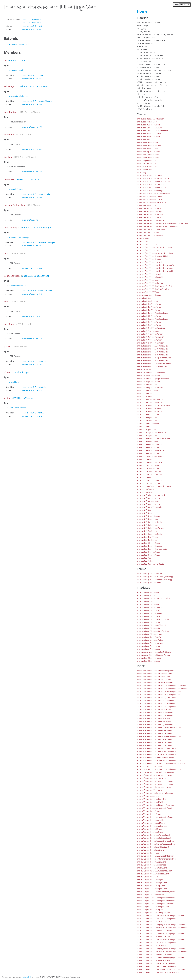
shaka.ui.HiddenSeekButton (150, 412)
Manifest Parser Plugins (149, 73)
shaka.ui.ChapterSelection (150, 388)
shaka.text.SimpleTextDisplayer (153, 319)
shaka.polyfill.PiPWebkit (149, 274)
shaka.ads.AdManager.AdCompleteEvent (155, 683)
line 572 (38, 316)
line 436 (38, 79)
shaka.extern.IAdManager (33, 86)
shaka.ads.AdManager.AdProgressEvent (155, 725)
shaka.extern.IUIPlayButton (150, 622)
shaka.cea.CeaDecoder (147, 149)
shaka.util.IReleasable (148, 661)
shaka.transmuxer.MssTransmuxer (153, 361)
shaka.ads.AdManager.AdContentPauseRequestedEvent (162, 686)
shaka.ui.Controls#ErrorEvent (151, 946)
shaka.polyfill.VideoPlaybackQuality (155, 286)
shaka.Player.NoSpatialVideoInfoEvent (156, 856)
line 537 (38, 29)
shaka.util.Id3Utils (147, 531)
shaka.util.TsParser (147, 561)
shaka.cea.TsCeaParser (148, 155)
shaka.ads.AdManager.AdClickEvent (154, 677)
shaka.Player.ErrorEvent (149, 814)
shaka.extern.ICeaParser (149, 610)
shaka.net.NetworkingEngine (150, 220)
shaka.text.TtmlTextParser (150, 334)
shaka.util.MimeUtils (147, 537)
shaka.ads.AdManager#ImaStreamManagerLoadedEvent (161, 763)
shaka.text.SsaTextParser (149, 325)
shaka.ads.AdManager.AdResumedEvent (155, 731)
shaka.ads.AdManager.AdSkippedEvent (155, 734)
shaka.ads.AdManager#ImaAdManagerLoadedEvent (159, 760)
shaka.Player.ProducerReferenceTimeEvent (157, 859)
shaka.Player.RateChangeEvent (151, 862)
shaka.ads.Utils (145, 140)
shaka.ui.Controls (28, 180)
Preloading (142, 46)
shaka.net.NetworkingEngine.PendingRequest (158, 226)
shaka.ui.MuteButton (147, 421)
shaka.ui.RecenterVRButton (150, 445)
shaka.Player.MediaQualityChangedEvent (156, 841)
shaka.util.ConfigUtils (148, 504)
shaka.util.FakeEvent (147, 525)
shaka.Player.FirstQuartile (150, 820)
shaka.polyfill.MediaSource (150, 259)
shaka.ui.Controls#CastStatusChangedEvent (158, 943)
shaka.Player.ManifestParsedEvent (154, 835)
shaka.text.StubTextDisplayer (151, 328)
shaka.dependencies (146, 161)
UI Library (142, 49)
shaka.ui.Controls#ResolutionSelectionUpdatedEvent (162, 952)
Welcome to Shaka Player (149, 23)
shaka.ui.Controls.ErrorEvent (151, 922)
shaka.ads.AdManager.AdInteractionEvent (157, 704)
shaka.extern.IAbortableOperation (154, 598)
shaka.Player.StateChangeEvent (152, 883)
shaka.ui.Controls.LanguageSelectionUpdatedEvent (161, 925)
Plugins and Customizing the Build (154, 70)
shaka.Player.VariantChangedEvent (154, 913)
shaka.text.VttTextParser (149, 340)
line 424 (38, 416)
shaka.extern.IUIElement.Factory (153, 619)
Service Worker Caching (148, 79)
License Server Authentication (152, 41)
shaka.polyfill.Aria (147, 244)
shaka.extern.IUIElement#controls (36, 194)
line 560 (38, 339)
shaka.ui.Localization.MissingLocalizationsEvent (161, 969)
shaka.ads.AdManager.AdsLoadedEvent (155, 739)
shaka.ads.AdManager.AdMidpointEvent (155, 716)
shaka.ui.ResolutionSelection (151, 450)
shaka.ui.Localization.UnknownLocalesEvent (158, 972)
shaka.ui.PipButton (146, 430)
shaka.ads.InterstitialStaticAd (153, 131)
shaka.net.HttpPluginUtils (150, 215)
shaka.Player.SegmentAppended (151, 865)
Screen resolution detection (151, 58)
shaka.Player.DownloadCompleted (153, 799)
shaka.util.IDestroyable (149, 658)
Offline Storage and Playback (151, 82)
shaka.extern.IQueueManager (150, 613)
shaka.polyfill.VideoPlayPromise (153, 289)
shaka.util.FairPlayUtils (149, 522)
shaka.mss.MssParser (147, 206)
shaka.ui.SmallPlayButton (149, 474)
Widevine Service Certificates (152, 85)
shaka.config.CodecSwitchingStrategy (155, 577)
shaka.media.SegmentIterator (151, 200)
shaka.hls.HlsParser (147, 167)
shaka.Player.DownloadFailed (151, 802)
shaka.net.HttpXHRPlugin (149, 217)
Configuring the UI (146, 52)
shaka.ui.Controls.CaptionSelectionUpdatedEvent (161, 916)
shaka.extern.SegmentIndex (150, 640)
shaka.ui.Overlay (145, 427)
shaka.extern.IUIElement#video (35, 413)
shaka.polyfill (144, 241)
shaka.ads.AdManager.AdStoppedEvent (155, 745)
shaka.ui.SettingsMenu (31, 19)
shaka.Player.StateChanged (150, 880)
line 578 (38, 127)
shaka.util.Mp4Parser (147, 540)
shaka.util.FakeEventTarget (150, 528)
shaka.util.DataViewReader (150, 507)
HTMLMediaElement (23, 398)
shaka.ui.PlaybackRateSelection (153, 433)
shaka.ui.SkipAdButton (148, 468)
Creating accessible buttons (151, 64)
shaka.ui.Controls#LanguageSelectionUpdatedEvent (161, 949)
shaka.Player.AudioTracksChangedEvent (156, 784)
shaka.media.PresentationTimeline (154, 194)
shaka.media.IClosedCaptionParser (154, 655)
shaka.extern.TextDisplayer (150, 643)
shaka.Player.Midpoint (148, 853)
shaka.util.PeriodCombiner (150, 546)
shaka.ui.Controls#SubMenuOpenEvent (155, 955)
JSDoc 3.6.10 (27, 977)
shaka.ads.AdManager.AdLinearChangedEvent (158, 707)
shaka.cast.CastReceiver (149, 146)
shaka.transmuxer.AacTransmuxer (153, 346)
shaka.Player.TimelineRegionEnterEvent (156, 901)
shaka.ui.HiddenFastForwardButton (154, 406)
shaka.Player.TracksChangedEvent (153, 907)
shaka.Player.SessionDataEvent (152, 868)
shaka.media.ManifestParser (150, 185)
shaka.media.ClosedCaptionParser (153, 179)
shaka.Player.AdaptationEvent (151, 778)
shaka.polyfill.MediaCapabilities (154, 256)
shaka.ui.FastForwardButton (150, 400)
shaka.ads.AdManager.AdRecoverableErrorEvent (159, 728)
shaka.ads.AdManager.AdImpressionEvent (156, 701)
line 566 (38, 220)
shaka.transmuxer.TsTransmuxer (152, 367)
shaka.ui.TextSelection (148, 483)
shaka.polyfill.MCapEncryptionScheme (155, 253)
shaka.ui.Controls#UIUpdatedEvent (154, 961)
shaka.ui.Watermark (146, 492)
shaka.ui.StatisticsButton (150, 480)
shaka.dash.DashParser (148, 158)
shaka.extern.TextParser (149, 646)
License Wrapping (145, 43)
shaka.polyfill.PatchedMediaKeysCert (155, 268)
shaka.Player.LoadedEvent (149, 829)
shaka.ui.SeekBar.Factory (149, 462)
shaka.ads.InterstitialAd (149, 128)
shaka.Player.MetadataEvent (150, 850)
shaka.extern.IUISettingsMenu (151, 634)
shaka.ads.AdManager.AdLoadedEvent (154, 710)
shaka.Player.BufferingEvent (151, 790)
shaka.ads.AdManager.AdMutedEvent (154, 719)
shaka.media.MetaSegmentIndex (151, 188)
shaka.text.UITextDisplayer (150, 337)
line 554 (38, 268)
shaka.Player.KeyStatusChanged (152, 826)
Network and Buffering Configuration (155, 35)
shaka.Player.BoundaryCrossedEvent (154, 787)
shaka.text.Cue (144, 298)
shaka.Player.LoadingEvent (150, 832)
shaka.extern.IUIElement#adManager (37, 101)
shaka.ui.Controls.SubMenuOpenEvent (155, 931)
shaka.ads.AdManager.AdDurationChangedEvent (159, 695)
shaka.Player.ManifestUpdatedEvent (154, 838)
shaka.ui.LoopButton (147, 418)
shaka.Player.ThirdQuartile (150, 895)
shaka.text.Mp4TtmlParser (149, 307)
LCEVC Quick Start (146, 109)
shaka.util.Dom (144, 510)
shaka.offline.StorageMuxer (150, 235)
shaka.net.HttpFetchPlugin (150, 212)
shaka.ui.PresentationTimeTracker (154, 439)
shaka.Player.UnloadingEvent (151, 910)
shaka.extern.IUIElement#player (35, 387)
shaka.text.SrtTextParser (149, 322)
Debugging (142, 29)
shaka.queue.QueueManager (149, 295)
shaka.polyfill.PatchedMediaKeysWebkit (156, 271)
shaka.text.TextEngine (148, 331)
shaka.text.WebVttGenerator (150, 343)
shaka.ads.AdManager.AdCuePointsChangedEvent (159, 692)
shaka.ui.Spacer (145, 477)
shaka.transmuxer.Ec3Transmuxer (153, 352)
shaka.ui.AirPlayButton (148, 376)
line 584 (38, 149)
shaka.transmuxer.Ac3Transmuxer (153, 349)
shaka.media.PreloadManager (150, 191)
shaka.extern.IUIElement (32, 26)
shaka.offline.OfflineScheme (151, 229)
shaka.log (142, 173)
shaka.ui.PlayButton (147, 436)
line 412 (38, 294)
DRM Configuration (146, 38)
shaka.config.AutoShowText (150, 574)
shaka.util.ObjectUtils (148, 543)
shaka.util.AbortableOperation (152, 495)
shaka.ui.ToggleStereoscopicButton (154, 486)
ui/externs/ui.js (28, 29)
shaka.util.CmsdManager (148, 501)
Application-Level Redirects (151, 91)
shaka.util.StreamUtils (148, 552)
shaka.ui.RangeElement (148, 442)
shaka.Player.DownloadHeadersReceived (156, 805)
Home (142, 11)
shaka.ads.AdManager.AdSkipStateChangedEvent (159, 736)
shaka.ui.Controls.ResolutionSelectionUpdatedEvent (162, 928)
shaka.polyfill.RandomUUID (150, 277)
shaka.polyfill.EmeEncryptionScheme (155, 247)
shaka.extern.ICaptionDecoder (151, 607)
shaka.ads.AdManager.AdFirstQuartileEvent (158, 698)
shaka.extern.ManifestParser (151, 637)
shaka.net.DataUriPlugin (149, 209)
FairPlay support (145, 88)
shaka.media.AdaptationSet (150, 176)
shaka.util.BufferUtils (148, 498)
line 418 (38, 390)
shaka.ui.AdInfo (145, 370)
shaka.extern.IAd (20, 61)
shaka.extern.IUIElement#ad (33, 75)
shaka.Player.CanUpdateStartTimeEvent (156, 793)
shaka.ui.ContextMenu (147, 391)
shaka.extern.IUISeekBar (149, 628)
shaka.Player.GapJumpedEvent (151, 823)
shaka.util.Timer (145, 558)
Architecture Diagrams (148, 76)
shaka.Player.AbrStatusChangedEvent (155, 775)
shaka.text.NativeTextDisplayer (153, 313)
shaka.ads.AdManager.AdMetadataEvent (155, 713)
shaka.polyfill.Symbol (148, 280)
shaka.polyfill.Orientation (150, 262)
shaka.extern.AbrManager (149, 592)
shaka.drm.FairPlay (146, 164)
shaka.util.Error (145, 513)
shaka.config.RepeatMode (149, 583)
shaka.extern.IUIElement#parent (35, 361)
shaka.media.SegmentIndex (149, 197)
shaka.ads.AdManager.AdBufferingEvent (156, 671)
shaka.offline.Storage (148, 232)
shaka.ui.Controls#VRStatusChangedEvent (157, 964)
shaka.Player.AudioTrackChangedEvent (155, 781)
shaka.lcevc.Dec (145, 170)
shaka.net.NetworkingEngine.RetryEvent (156, 772)
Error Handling (144, 61)
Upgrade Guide (144, 103)
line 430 (38, 104)
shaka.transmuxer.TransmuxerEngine (154, 364)
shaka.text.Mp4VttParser (149, 310)
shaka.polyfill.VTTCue (148, 292)
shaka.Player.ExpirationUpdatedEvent (155, 817)
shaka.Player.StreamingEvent (151, 886)
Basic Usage (143, 26)
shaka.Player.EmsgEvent (148, 811)
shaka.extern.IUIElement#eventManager (38, 242)
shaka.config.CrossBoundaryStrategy (155, 580)
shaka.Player (22, 372)
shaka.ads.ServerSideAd (148, 137)
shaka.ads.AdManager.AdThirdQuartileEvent (158, 748)
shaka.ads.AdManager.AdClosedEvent (154, 680)
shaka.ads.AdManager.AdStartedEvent (155, 742)
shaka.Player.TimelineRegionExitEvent (156, 904)
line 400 (38, 197)
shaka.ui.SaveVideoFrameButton (152, 456)
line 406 (38, 246)
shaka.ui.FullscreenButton (150, 403)
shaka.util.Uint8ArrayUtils (150, 564)
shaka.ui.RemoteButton (148, 447)
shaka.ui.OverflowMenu (148, 424)
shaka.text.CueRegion (147, 301)
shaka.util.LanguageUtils (149, 534)
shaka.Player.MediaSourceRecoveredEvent (157, 844)
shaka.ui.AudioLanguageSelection (153, 379)
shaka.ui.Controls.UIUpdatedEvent (154, 937)
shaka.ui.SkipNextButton (149, 471)
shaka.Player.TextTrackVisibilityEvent (156, 892)
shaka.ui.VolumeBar (146, 489)
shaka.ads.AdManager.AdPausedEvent (154, 722)
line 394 (38, 364)
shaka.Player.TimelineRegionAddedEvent (156, 898)
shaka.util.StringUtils (148, 555)
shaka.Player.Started (147, 877)
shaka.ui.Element (145, 397)
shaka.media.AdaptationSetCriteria (154, 652)
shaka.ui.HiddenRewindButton (151, 409)
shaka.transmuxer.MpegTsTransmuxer (154, 358)
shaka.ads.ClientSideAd (148, 125)
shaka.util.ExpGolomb (147, 519)
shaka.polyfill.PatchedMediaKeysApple (156, 265)
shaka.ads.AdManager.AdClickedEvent (155, 674)
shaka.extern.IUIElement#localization (37, 291)
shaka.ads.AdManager (147, 122)
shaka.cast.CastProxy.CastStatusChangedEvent (159, 769)
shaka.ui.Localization (36, 276)
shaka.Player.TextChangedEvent (152, 889)
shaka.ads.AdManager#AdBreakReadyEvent (156, 757)
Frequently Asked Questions (150, 100)
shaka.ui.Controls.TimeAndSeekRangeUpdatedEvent (161, 934)
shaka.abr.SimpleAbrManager (150, 119)
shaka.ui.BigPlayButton (148, 382)
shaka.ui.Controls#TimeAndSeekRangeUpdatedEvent (161, 958)
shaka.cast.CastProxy (147, 143)
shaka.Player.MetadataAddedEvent (153, 847)
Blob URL (141, 94)
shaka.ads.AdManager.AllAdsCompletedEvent (158, 754)
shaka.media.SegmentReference (151, 203)
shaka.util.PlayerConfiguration (153, 549)
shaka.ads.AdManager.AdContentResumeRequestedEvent (162, 689)
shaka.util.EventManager (37, 228)
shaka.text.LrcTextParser (149, 304)
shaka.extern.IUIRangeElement (151, 625)
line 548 (38, 172)
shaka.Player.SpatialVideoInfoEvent (155, 871)
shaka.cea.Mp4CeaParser (148, 152)
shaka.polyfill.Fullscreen (150, 250)
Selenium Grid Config (147, 97)
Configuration (144, 32)
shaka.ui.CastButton (147, 385)
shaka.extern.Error (146, 595)
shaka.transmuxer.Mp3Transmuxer (153, 355)
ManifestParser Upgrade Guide (151, 106)
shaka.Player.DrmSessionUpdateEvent (155, 808)
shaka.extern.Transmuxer (149, 649)
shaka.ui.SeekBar (145, 459)
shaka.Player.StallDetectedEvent (153, 874)
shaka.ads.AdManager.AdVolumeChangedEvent (158, 751)
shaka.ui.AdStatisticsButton (151, 373)
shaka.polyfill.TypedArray (150, 283)
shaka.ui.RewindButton (148, 453)
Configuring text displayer (150, 55)
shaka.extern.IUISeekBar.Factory (153, 631)
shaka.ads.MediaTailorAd (149, 134)
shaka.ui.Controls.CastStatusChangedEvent (158, 919)
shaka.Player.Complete (148, 796)
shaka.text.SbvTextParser (149, 316)
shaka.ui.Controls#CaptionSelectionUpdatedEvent (161, 940)
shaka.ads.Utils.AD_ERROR (149, 766)
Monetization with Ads (148, 67)
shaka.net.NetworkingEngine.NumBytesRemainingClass (162, 223)
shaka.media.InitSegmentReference (154, 182)
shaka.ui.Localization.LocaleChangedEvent (158, 966)
